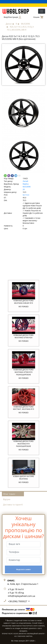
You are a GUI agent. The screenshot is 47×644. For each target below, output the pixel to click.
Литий (25, 181)
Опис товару (9, 494)
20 (24, 189)
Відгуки (7, 499)
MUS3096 (27, 187)
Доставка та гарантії (13, 505)
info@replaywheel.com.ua (21, 596)
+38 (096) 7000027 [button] (18, 601)
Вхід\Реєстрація (12, 17)
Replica (26, 184)
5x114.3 (26, 195)
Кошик (38, 17)
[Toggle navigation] (42, 11)
